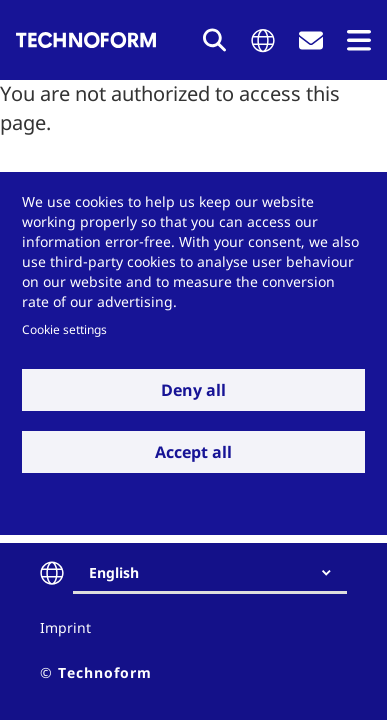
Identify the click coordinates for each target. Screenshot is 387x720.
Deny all (193, 390)
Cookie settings (64, 329)
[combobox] (218, 573)
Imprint (65, 627)
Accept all (193, 452)
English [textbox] (114, 572)
